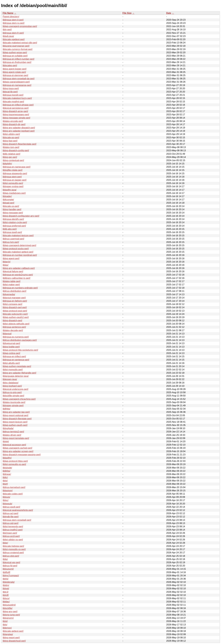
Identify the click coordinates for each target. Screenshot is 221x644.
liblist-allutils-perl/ (11, 363)
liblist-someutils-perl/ (13, 183)
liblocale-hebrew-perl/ (13, 546)
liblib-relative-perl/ (11, 154)
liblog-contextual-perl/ (13, 160)
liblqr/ (5, 543)
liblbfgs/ (6, 471)
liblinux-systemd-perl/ (13, 553)
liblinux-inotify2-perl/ (13, 530)
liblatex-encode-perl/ (13, 121)
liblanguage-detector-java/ (16, 376)
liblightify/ (7, 164)
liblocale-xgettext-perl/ (14, 39)
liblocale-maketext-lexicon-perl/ (18, 236)
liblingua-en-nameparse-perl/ (17, 85)
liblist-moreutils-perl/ (13, 370)
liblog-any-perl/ (10, 612)
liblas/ (6, 265)
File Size (127, 13)
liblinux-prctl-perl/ (11, 536)
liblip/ (5, 559)
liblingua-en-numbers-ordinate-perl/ (20, 288)
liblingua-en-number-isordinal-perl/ (20, 255)
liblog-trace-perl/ (11, 88)
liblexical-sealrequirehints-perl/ (18, 510)
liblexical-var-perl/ (11, 562)
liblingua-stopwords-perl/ (15, 173)
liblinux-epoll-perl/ (11, 507)
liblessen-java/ (10, 379)
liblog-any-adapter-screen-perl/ (18, 451)
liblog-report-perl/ (11, 638)
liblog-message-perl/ (13, 213)
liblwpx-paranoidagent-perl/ (16, 82)
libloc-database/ (11, 383)
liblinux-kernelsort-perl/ (14, 487)
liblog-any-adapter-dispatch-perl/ (19, 128)
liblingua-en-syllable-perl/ (15, 56)
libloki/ (6, 441)
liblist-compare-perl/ (13, 304)
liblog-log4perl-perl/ (12, 386)
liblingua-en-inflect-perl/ (14, 356)
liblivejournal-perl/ (11, 343)
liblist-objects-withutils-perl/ (16, 324)
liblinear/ (7, 474)
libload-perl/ (9, 203)
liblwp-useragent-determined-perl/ (19, 245)
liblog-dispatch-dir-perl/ (14, 124)
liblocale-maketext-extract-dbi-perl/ (20, 43)
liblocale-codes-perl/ (13, 494)
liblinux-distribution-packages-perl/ (20, 340)
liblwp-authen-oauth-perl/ (15, 425)
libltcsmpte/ (8, 200)
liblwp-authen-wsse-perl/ (15, 53)
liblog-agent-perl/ (11, 258)
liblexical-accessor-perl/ (14, 445)
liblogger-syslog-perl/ (13, 186)
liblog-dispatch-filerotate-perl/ (17, 419)
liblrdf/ (6, 595)
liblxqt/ (6, 589)
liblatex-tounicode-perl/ (14, 402)
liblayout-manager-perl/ (14, 298)
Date (169, 13)
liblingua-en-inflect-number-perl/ (19, 59)
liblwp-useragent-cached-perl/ (17, 448)
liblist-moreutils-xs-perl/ (14, 549)
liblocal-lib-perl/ (10, 92)
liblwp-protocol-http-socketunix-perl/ (20, 350)
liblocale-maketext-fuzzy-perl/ (17, 98)
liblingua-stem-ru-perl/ (14, 23)
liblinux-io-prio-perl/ (12, 392)
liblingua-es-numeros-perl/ (16, 337)
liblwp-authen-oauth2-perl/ (16, 317)
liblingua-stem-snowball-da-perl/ (19, 79)
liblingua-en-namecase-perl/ (17, 167)
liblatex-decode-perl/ (13, 330)
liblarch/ (7, 262)
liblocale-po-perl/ (11, 138)
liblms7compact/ (11, 576)
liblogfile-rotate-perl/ (13, 170)
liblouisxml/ (8, 569)
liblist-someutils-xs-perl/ (14, 464)
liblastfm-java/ (10, 190)
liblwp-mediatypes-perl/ (14, 193)
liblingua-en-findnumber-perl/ (17, 62)
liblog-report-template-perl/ (16, 438)
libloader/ (7, 196)
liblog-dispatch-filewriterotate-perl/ (20, 144)
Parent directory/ (11, 17)
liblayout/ (7, 334)
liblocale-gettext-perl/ (13, 631)
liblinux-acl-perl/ (11, 513)
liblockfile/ (8, 608)
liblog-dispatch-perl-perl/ (15, 307)
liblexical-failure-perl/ (13, 271)
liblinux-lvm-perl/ (11, 242)
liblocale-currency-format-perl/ (18, 49)
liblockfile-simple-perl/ (13, 396)
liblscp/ (6, 598)
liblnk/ (6, 579)
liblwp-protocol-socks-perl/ (16, 249)
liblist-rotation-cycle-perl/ (15, 222)
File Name (8, 13)
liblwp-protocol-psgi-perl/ (15, 311)
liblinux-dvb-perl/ (11, 556)
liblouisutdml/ (9, 605)
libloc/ (6, 500)
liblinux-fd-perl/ (10, 566)
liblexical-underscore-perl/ (16, 389)
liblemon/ (7, 628)
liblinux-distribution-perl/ (15, 291)
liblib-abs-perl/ (10, 229)
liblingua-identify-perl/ (13, 219)
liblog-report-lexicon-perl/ (15, 422)
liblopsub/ (7, 504)
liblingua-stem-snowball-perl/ (17, 520)
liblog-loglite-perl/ (11, 347)
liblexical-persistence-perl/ (16, 108)
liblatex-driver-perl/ (12, 435)
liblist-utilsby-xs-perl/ (13, 540)
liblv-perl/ (7, 30)
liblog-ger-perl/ (10, 157)
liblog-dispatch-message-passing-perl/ (22, 455)
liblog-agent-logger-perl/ (15, 69)
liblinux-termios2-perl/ (13, 432)
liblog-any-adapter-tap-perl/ (16, 412)
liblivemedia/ (9, 294)
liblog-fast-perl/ (10, 141)
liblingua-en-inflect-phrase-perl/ (18, 105)
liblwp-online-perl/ (11, 353)
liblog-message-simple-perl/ (16, 118)
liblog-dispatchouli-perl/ (14, 641)
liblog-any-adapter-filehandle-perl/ (19, 373)
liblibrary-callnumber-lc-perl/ (17, 278)
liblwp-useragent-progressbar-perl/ (20, 26)
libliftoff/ (6, 572)
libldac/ (6, 602)
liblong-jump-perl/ (11, 615)
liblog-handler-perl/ (12, 209)
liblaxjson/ (8, 491)
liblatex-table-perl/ (12, 281)
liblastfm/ (7, 458)
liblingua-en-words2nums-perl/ (18, 275)
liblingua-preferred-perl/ (14, 226)
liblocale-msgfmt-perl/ (13, 102)
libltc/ (5, 477)
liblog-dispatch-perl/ (12, 321)
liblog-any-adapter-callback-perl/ (19, 268)
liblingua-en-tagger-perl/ (15, 180)
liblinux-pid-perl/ (11, 523)
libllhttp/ (6, 409)
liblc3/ (6, 592)
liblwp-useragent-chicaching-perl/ (19, 399)
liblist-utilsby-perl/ (11, 134)
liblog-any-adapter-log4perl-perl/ (19, 131)
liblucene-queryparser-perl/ (16, 46)
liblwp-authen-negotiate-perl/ (17, 366)
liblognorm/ (8, 618)
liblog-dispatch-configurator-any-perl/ (21, 216)
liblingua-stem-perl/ (12, 177)
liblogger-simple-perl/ (13, 406)
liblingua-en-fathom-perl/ (15, 301)
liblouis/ (6, 497)
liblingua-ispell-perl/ (12, 232)
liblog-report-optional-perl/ (16, 415)
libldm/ (6, 585)
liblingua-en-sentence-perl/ (16, 360)
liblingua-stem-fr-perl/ (13, 33)
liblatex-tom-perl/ (11, 147)
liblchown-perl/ (10, 533)
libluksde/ (7, 468)
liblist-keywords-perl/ (13, 526)
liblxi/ (5, 481)
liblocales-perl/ (10, 65)
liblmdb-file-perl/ (11, 517)
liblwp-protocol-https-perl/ (15, 461)
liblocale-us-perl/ (11, 206)
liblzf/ (5, 484)
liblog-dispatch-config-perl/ (16, 150)
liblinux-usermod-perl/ (13, 239)
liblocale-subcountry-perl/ (15, 314)
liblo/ (5, 625)
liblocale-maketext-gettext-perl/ (18, 252)
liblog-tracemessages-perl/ (16, 115)
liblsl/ (5, 621)
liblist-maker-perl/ (11, 285)
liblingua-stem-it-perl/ (13, 20)
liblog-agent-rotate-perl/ (14, 72)
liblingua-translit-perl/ (13, 95)
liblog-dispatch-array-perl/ (15, 111)
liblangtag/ (8, 634)
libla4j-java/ (8, 36)
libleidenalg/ (9, 582)
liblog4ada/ (8, 428)
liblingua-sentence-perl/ (14, 327)
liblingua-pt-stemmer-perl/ (15, 75)
